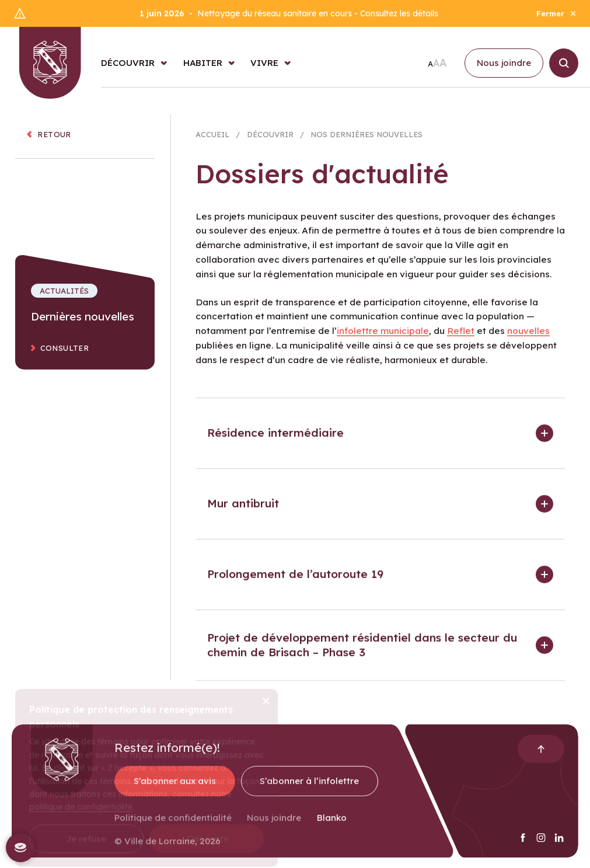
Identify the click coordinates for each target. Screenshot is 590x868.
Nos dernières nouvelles (366, 138)
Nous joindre (274, 825)
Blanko (332, 825)
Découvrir (270, 138)
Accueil (212, 138)
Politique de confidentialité (173, 825)
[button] (380, 440)
